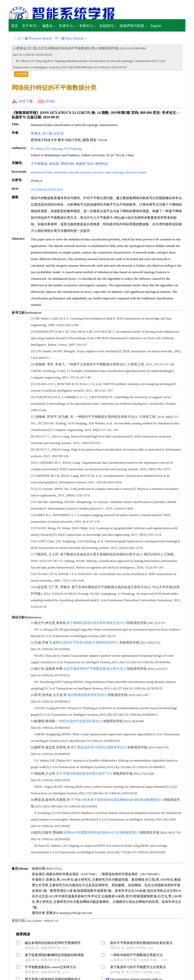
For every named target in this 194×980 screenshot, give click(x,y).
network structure (80, 172)
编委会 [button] (49, 26)
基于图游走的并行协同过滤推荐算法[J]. (99, 747)
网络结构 (67, 164)
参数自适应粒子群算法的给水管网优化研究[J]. (86, 642)
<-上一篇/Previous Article (33, 38)
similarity (60, 172)
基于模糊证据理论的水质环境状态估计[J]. (97, 623)
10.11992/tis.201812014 (47, 189)
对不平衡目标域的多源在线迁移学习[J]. (84, 773)
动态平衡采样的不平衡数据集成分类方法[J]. (95, 669)
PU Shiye (37, 149)
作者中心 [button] (67, 26)
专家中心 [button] (87, 26)
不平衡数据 (39, 164)
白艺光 (59, 133)
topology (118, 172)
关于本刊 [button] (30, 26)
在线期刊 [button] (107, 26)
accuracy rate (102, 172)
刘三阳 (47, 133)
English (156, 26)
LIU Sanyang (54, 149)
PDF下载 (26, 101)
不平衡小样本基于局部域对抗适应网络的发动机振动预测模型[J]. (117, 800)
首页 (15, 26)
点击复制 (21, 74)
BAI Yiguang (73, 149)
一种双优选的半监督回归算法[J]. (80, 721)
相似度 (54, 164)
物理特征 (102, 164)
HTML (51, 101)
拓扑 (90, 164)
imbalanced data (42, 172)
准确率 (80, 164)
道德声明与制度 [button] (133, 26)
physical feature (136, 172)
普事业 (36, 133)
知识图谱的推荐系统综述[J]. (88, 695)
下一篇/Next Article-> (70, 38)
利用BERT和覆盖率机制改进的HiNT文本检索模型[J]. (101, 832)
